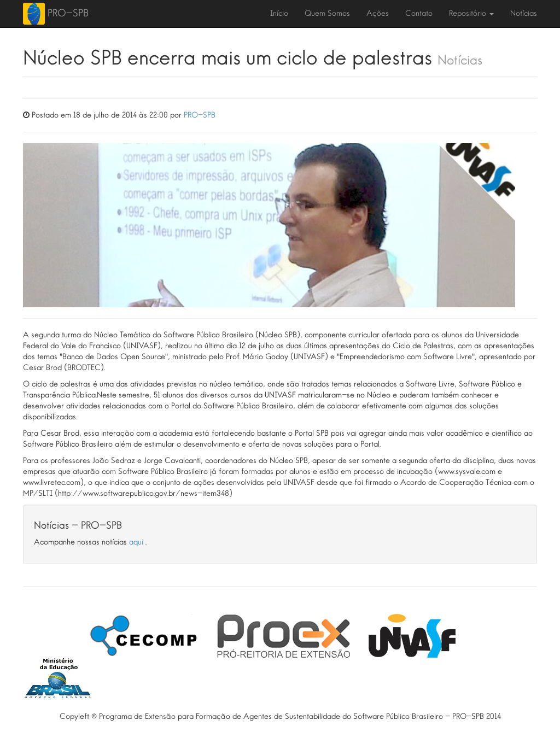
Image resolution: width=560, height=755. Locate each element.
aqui (137, 542)
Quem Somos (327, 14)
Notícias (524, 14)
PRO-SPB (68, 13)
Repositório (471, 14)
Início (279, 14)
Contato (419, 14)
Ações (378, 14)
